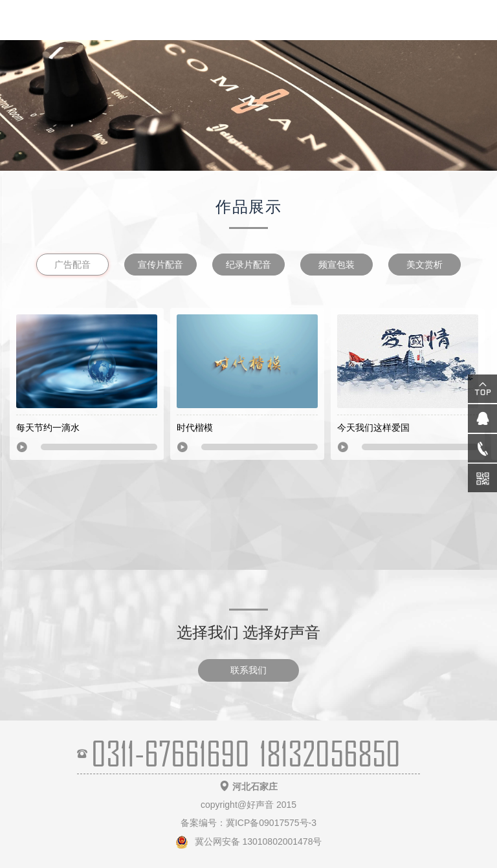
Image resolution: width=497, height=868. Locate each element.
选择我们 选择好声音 (249, 632)
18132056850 (330, 754)
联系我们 (248, 670)
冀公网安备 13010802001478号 (249, 841)
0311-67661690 (171, 754)
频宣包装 (337, 265)
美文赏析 (425, 265)
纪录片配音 (248, 265)
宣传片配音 (160, 265)
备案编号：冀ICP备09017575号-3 (248, 823)
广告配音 (72, 265)
